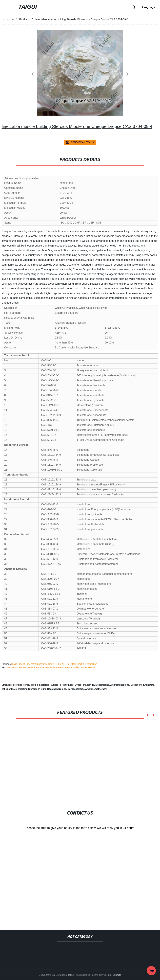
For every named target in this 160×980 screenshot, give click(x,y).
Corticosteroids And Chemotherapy (87, 689)
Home (10, 19)
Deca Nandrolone (57, 689)
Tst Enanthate (9, 689)
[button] (123, 7)
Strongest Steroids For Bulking (19, 685)
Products (25, 19)
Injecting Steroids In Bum (32, 689)
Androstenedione (120, 685)
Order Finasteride (85, 685)
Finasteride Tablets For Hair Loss (55, 685)
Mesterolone (102, 685)
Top (151, 971)
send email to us (80, 142)
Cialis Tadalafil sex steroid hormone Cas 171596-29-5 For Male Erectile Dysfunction (54, 664)
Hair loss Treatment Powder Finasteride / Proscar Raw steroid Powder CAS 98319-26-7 (52, 667)
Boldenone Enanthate (142, 685)
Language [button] (149, 7)
